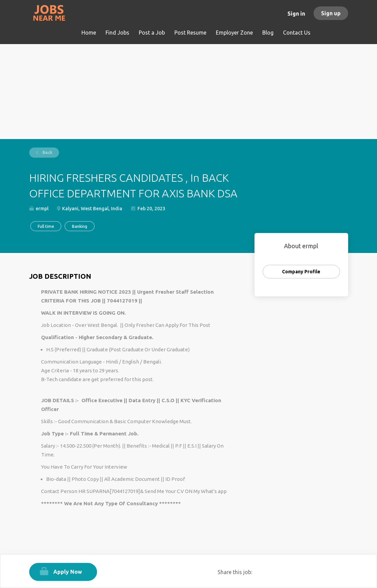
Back (47, 152)
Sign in (296, 14)
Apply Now (68, 572)
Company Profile (301, 272)
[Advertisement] (189, 92)
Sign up (331, 13)
